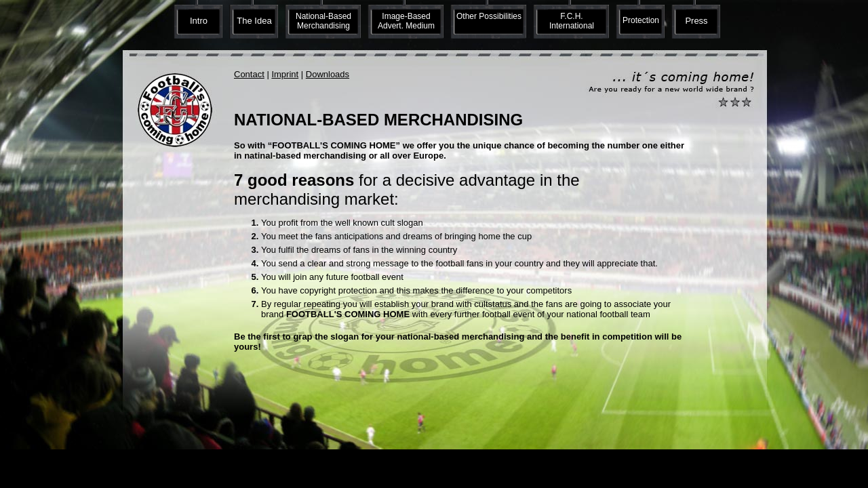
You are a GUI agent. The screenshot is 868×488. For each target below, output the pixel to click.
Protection (641, 20)
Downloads (328, 74)
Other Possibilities (489, 16)
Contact (249, 74)
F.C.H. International (572, 21)
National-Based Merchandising (323, 21)
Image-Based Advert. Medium (406, 21)
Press (696, 21)
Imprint (285, 74)
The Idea (254, 21)
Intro (199, 21)
